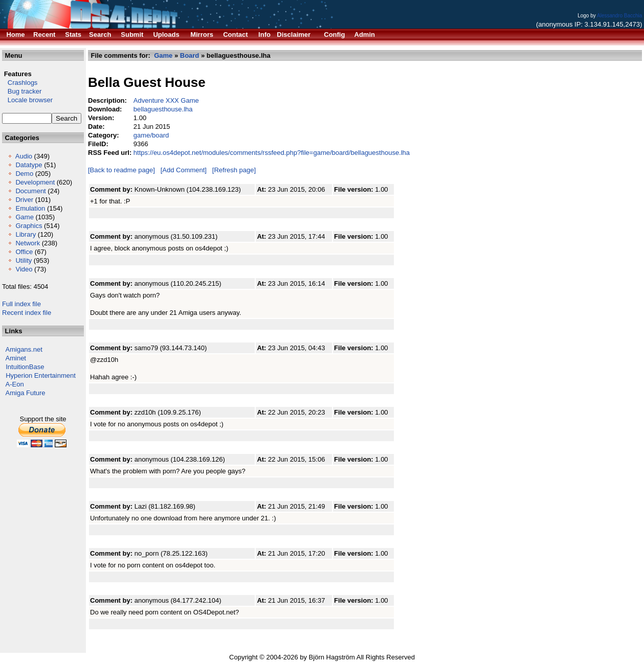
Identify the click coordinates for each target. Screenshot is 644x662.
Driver (24, 200)
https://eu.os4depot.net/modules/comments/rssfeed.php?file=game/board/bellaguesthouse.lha (272, 153)
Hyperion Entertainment (41, 375)
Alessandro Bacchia (619, 16)
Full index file (21, 304)
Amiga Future (26, 393)
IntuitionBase (25, 367)
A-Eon (15, 384)
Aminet (16, 358)
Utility (24, 260)
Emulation (30, 208)
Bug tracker (22, 91)
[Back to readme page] (121, 170)
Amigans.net (24, 349)
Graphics (29, 226)
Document (30, 191)
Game (24, 217)
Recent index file (27, 313)
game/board (151, 135)
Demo (24, 174)
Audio (24, 156)
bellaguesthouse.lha (163, 109)
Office (24, 252)
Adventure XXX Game (166, 100)
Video (24, 269)
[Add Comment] (184, 170)
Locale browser (27, 100)
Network (28, 243)
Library (26, 234)
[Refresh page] (234, 170)
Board (190, 55)
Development (35, 182)
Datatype (29, 165)
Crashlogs (20, 83)
